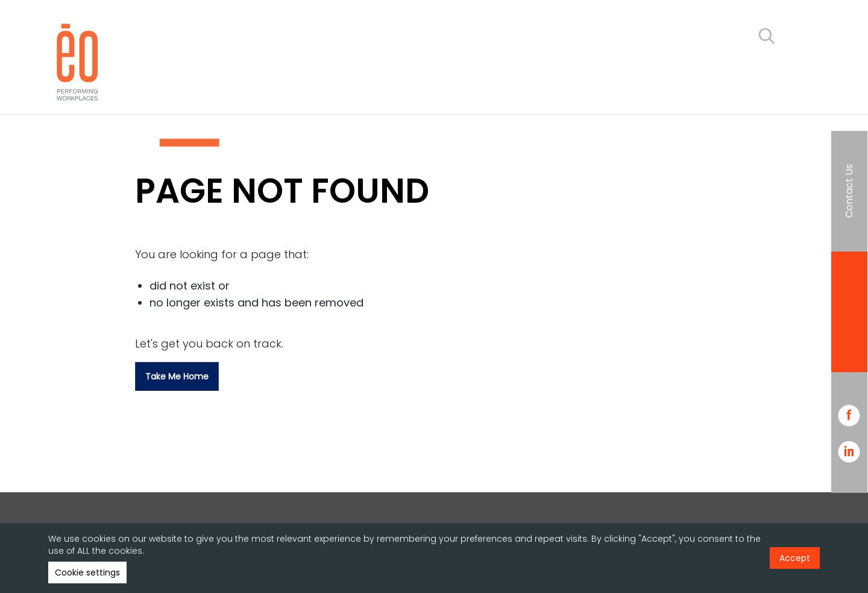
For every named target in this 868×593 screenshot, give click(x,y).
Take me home (177, 376)
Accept (795, 558)
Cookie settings (87, 572)
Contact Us (849, 191)
